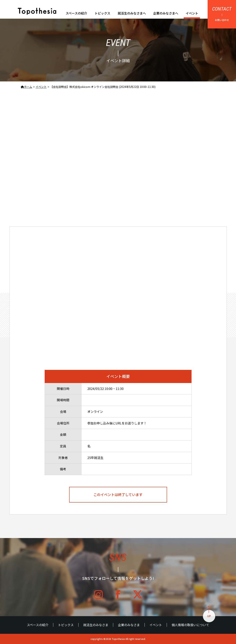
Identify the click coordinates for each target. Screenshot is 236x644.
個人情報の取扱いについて (190, 625)
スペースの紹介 (76, 13)
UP (207, 614)
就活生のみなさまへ (132, 13)
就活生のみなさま (96, 625)
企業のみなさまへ (166, 13)
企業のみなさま (129, 625)
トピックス (102, 13)
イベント (192, 13)
